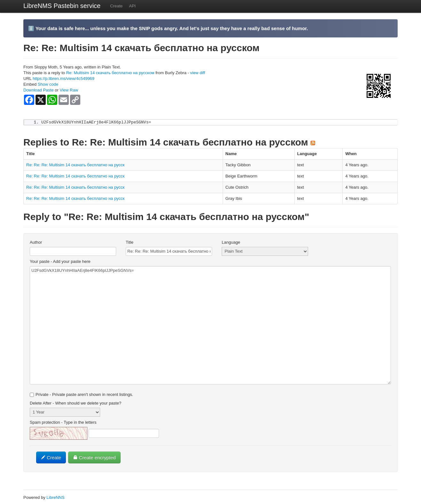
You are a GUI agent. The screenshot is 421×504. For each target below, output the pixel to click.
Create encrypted (94, 458)
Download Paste (39, 90)
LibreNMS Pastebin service (62, 6)
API (132, 6)
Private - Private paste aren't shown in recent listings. (81, 395)
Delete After (75, 403)
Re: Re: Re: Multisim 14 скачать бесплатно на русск (75, 165)
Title (130, 243)
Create (116, 6)
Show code (48, 84)
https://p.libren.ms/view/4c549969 (64, 79)
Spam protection (63, 423)
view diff (198, 73)
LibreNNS (55, 498)
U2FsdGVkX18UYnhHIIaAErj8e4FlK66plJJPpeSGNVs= (210, 326)
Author (36, 243)
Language (231, 243)
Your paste (60, 262)
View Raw (69, 90)
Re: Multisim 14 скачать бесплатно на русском (110, 73)
